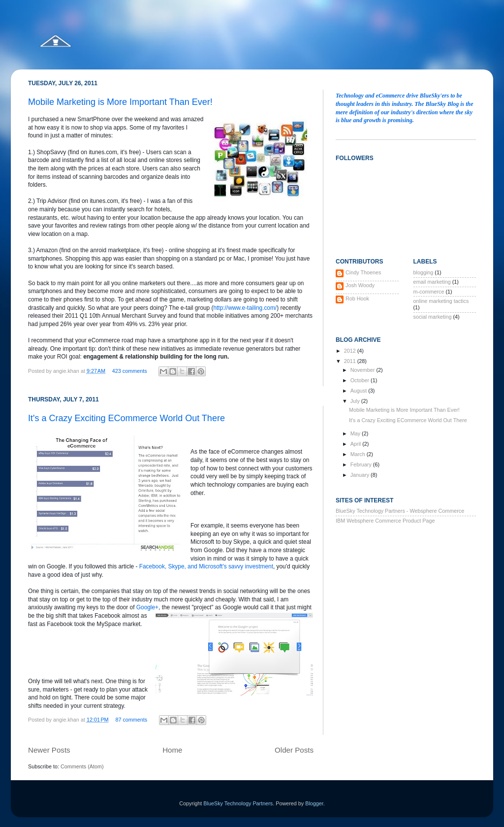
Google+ (147, 607)
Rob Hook (357, 298)
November (363, 370)
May (356, 433)
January (361, 475)
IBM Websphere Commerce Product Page (385, 521)
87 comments (131, 720)
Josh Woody (360, 285)
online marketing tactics (441, 301)
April (357, 444)
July (356, 401)
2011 (351, 361)
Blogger (314, 803)
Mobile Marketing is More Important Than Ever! (120, 102)
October (361, 380)
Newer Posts (49, 750)
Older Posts (294, 750)
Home (172, 750)
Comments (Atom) (82, 766)
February (362, 464)
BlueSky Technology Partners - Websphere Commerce (400, 511)
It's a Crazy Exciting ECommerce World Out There (126, 418)
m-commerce (429, 292)
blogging (424, 272)
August (360, 391)
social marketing (433, 317)
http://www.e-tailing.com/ (245, 308)
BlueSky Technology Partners (238, 803)
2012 (351, 351)
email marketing (432, 282)
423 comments (130, 371)
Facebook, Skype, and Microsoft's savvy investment (206, 566)
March (359, 454)
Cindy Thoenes (363, 272)
